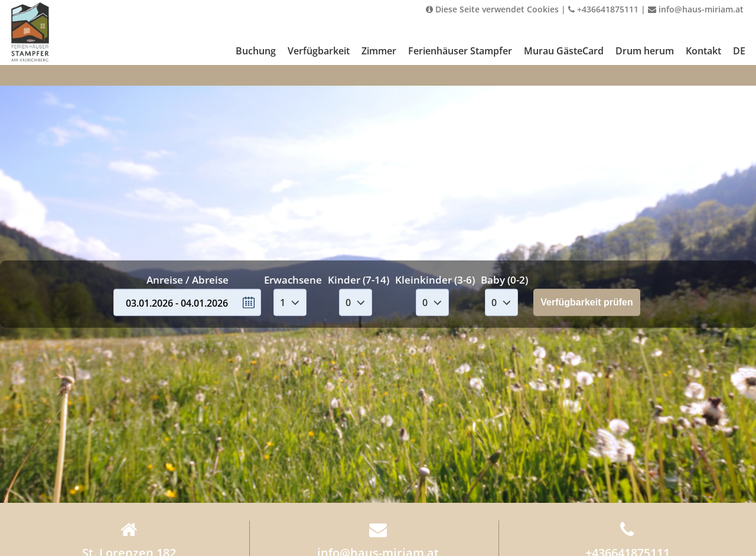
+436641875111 (603, 9)
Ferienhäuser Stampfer (460, 51)
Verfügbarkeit (319, 51)
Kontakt (703, 51)
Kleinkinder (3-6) (435, 280)
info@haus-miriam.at (696, 9)
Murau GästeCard (564, 51)
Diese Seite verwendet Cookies (492, 9)
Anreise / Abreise (188, 280)
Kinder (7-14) (359, 280)
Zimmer (379, 51)
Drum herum (645, 51)
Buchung (256, 51)
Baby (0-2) (504, 280)
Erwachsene (293, 280)
